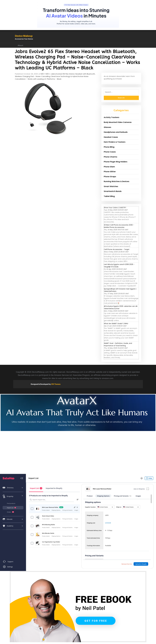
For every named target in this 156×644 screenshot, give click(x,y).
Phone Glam (109, 167)
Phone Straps (110, 177)
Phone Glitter (110, 172)
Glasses (107, 127)
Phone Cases (110, 152)
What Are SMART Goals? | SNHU (116, 324)
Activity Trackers (112, 117)
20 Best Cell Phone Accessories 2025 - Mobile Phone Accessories (119, 226)
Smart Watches (111, 186)
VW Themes (56, 384)
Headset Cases (111, 137)
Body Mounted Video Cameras (118, 122)
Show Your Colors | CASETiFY (115, 208)
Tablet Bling (109, 196)
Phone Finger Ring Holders (116, 162)
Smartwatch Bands (113, 191)
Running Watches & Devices (117, 181)
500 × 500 (45, 74)
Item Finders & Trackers (115, 142)
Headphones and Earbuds (116, 132)
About (20, 45)
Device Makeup (24, 36)
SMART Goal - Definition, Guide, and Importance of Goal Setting (118, 344)
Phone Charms (110, 157)
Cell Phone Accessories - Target (117, 249)
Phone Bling (109, 147)
